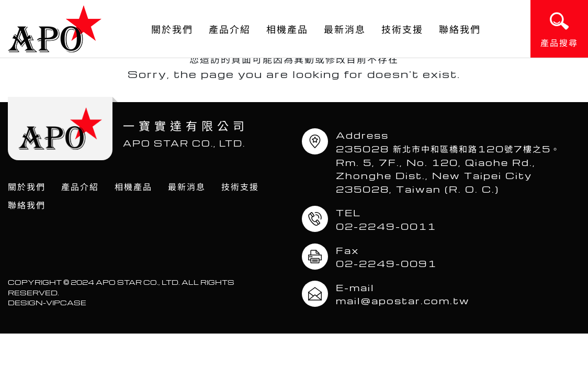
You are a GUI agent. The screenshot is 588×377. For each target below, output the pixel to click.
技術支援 (402, 29)
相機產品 (287, 29)
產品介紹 (230, 29)
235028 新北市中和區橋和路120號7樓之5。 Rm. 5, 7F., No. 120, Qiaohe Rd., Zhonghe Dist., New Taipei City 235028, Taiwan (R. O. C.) (453, 169)
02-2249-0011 (386, 226)
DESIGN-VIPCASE (47, 302)
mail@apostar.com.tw (403, 300)
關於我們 (172, 29)
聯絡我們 (460, 29)
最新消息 (345, 29)
